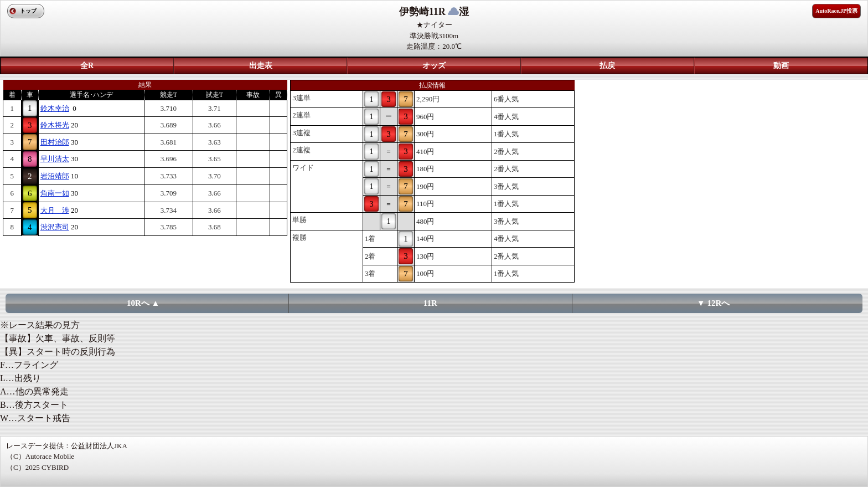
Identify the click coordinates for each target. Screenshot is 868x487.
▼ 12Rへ (713, 303)
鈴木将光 (55, 125)
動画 (781, 66)
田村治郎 (55, 142)
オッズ (434, 66)
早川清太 (55, 159)
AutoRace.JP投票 (836, 11)
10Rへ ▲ (143, 303)
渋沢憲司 (55, 227)
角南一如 (55, 193)
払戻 (607, 66)
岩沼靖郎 (55, 176)
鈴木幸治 (55, 108)
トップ (28, 11)
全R (87, 66)
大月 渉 (55, 210)
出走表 (261, 66)
